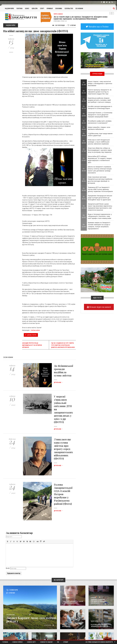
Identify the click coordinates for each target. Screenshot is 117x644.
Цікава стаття (31, 335)
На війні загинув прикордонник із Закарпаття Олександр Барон (100, 107)
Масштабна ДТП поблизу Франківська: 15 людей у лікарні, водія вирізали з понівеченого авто (100, 159)
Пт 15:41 (84, 198)
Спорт (42, 8)
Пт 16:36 (84, 189)
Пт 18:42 (84, 128)
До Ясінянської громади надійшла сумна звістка (63, 371)
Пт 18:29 (84, 134)
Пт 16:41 (84, 180)
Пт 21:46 (84, 84)
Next (113, 13)
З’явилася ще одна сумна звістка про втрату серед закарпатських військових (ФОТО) (63, 449)
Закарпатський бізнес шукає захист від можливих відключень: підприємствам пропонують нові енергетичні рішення (100, 207)
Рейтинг (72, 25)
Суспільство (69, 8)
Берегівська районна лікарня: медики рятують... (101, 625)
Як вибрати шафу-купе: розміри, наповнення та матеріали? (100, 122)
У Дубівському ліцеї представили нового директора (100, 134)
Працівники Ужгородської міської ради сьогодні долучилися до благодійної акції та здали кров (100, 198)
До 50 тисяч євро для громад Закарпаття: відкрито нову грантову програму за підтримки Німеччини (81, 18)
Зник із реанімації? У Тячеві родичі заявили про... (73, 602)
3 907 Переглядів (58, 25)
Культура (35, 8)
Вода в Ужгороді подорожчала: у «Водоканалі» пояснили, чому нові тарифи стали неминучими (100, 216)
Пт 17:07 (84, 159)
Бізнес (27, 8)
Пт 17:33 (84, 150)
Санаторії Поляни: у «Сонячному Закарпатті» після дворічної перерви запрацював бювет (100, 115)
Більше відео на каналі (100, 307)
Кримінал (50, 8)
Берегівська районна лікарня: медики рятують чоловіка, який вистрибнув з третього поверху (99, 100)
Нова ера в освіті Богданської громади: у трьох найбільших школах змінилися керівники (99, 142)
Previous (110, 13)
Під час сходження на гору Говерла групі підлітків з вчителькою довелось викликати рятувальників (63, 345)
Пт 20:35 (84, 100)
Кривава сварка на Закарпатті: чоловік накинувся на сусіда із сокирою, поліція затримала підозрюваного (99, 226)
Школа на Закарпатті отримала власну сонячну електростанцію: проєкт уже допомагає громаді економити (100, 170)
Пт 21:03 (84, 92)
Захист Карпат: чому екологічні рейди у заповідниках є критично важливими (100, 83)
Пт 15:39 (84, 207)
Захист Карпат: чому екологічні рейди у (31, 619)
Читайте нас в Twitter (98, 27)
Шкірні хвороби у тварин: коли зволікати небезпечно (99, 128)
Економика (65, 621)
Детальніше (58, 382)
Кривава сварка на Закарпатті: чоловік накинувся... (98, 601)
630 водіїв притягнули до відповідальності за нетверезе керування (32, 345)
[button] (8, 541)
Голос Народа (66, 598)
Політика (19, 8)
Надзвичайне (9, 8)
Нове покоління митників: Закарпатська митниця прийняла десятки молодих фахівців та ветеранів (100, 180)
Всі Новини (79, 8)
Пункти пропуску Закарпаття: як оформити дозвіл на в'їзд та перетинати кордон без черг (100, 92)
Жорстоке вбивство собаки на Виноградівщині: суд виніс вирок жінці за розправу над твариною (100, 150)
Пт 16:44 (84, 170)
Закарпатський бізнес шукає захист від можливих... (71, 625)
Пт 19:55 (84, 115)
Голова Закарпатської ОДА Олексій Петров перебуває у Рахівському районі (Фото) (63, 494)
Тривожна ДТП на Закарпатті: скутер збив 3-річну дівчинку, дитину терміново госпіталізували (100, 189)
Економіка (59, 8)
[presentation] (8, 541)
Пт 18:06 (84, 142)
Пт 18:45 (84, 122)
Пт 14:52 (84, 216)
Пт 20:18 (84, 107)
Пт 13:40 (84, 226)
